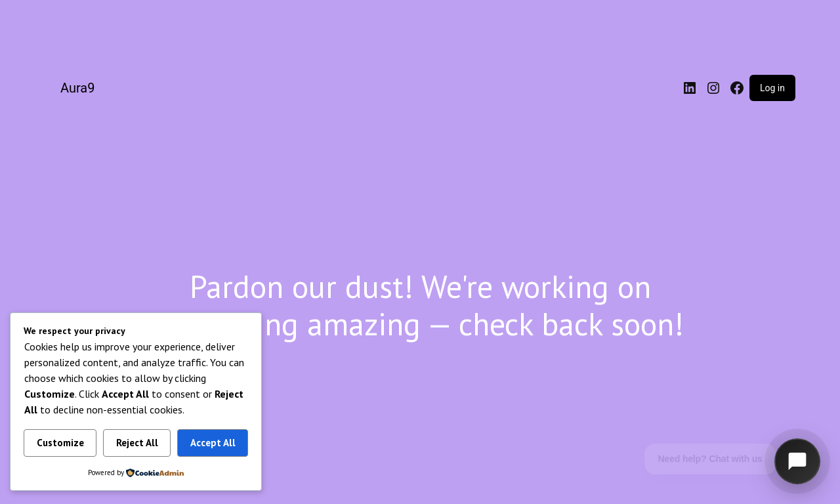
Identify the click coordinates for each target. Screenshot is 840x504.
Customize (60, 443)
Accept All (213, 443)
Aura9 (77, 88)
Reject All (137, 443)
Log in (772, 88)
